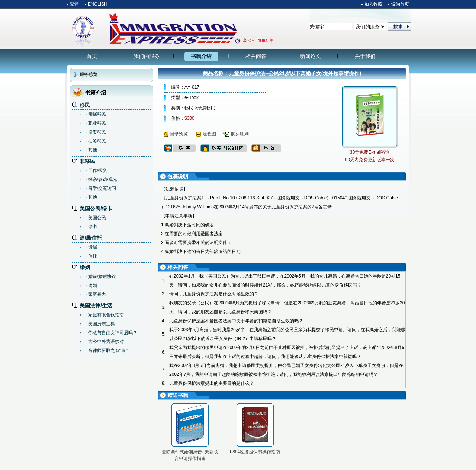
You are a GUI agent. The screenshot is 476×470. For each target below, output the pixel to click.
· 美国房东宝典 (100, 324)
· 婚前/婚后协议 (101, 276)
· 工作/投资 (96, 170)
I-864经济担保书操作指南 (255, 452)
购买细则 (240, 134)
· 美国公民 (96, 218)
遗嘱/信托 (91, 238)
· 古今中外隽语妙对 (105, 342)
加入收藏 (373, 4)
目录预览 (179, 134)
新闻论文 (311, 56)
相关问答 (256, 56)
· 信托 (91, 256)
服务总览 (89, 74)
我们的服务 (147, 56)
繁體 (74, 4)
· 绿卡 (91, 227)
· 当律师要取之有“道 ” (107, 351)
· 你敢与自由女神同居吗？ (111, 333)
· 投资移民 (96, 132)
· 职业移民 (96, 123)
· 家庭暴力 (96, 294)
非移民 (87, 161)
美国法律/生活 (96, 306)
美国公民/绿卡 (96, 208)
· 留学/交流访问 (101, 188)
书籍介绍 (201, 56)
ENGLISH (98, 4)
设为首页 (400, 4)
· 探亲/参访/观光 (101, 179)
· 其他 (91, 150)
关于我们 (365, 56)
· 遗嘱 (91, 247)
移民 (85, 105)
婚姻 (85, 267)
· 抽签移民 (96, 141)
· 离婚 (91, 285)
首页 (92, 56)
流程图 (209, 134)
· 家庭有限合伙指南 (105, 315)
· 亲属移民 (96, 114)
